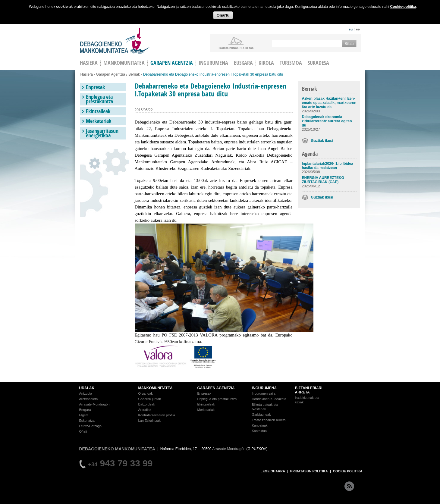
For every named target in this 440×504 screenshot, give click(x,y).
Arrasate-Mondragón (94, 404)
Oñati (83, 431)
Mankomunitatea (124, 63)
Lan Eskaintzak (150, 421)
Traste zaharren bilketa (269, 420)
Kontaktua (259, 431)
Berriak (134, 74)
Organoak (146, 393)
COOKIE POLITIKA (348, 471)
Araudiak (145, 410)
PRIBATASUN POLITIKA (309, 471)
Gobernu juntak (150, 399)
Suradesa (318, 63)
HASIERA (89, 63)
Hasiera (87, 74)
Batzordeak (147, 404)
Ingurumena (213, 63)
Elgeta (84, 415)
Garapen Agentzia (111, 74)
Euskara (243, 63)
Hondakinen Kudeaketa (269, 399)
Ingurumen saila (264, 393)
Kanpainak (260, 425)
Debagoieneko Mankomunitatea (115, 41)
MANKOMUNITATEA (156, 388)
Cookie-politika (403, 7)
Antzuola (86, 393)
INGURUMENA (264, 388)
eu (351, 29)
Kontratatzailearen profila (157, 415)
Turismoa (291, 63)
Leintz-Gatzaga (91, 426)
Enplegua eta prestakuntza (99, 99)
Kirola (266, 63)
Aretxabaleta (89, 399)
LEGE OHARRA (273, 471)
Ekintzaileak (98, 111)
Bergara (85, 410)
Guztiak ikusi (322, 141)
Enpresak (95, 87)
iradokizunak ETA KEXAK (236, 48)
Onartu (223, 15)
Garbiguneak (261, 415)
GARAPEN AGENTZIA (216, 388)
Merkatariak (99, 121)
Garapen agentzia (172, 63)
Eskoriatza (87, 421)
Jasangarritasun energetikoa (102, 133)
